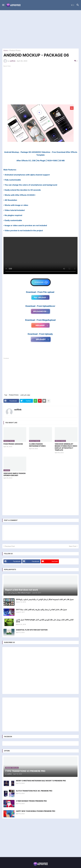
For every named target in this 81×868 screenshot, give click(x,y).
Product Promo (15, 51)
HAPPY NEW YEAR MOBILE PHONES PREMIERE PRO (36, 811)
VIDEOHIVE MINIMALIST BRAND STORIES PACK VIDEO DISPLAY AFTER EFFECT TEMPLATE (66, 447)
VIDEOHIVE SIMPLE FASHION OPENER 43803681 (14, 474)
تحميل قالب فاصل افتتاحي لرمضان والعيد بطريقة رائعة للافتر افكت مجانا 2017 (41, 610)
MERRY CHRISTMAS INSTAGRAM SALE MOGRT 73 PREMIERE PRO (41, 781)
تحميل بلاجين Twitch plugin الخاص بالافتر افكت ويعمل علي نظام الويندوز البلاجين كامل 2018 (45, 621)
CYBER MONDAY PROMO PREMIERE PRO (31, 801)
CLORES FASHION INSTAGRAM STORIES (37, 445)
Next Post (73, 546)
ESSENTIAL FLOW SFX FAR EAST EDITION (32, 630)
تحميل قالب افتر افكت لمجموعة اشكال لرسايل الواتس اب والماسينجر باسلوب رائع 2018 (45, 599)
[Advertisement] (40, 29)
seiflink (18, 410)
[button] (3, 5)
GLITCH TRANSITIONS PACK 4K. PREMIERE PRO (34, 791)
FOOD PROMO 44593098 (13, 444)
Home (6, 51)
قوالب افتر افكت (25, 395)
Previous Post (10, 546)
